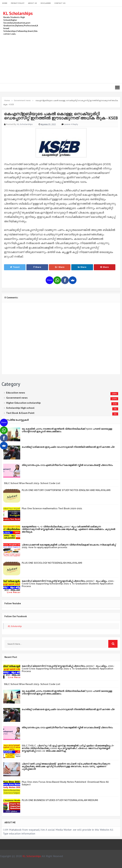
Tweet (15, 267)
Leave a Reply (71, 124)
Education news (16, 393)
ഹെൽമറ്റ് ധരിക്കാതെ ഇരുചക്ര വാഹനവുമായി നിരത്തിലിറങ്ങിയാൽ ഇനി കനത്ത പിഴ (68, 447)
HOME (5, 3)
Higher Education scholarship (23, 403)
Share (37, 267)
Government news (17, 398)
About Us (33, 3)
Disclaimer (46, 3)
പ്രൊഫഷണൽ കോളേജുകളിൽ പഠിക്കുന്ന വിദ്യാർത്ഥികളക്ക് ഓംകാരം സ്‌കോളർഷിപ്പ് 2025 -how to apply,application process (69, 546)
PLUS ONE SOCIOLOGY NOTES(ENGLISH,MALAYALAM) (52, 563)
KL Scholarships (18, 13)
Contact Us (60, 3)
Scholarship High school (20, 408)
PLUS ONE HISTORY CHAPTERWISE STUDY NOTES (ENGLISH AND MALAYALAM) (66, 490)
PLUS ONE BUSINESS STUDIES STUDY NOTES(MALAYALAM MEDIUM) (60, 800)
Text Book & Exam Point (20, 413)
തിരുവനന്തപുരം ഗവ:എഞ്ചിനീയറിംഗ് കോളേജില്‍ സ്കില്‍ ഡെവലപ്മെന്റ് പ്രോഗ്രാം (67, 465)
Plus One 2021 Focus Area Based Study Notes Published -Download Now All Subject (65, 783)
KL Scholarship (15, 626)
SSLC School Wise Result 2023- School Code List (32, 483)
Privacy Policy (18, 3)
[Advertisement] (63, 59)
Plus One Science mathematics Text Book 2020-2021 (52, 508)
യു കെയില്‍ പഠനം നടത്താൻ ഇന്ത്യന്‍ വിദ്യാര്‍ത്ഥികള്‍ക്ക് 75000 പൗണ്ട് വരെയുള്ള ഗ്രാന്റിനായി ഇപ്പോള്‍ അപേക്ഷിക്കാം (67, 430)
